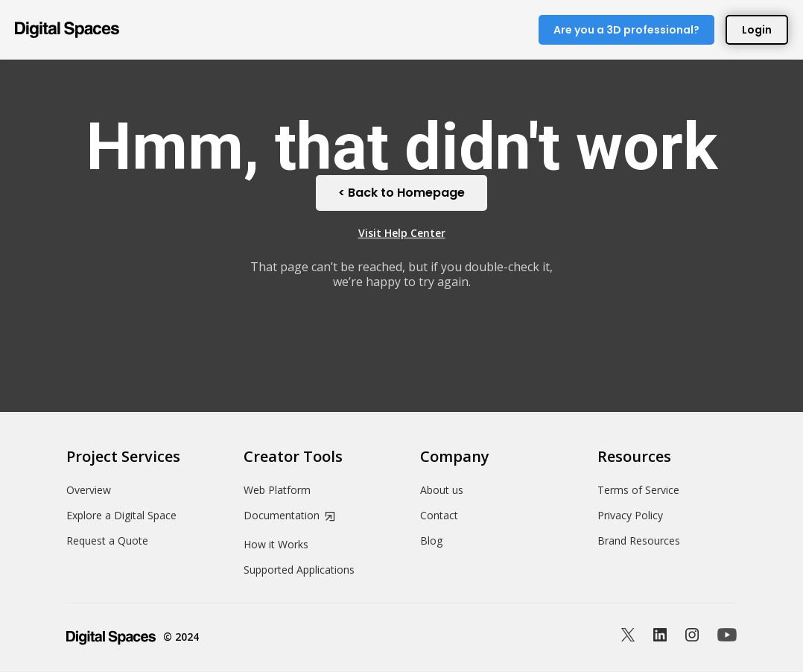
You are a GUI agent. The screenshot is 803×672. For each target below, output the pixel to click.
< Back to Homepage (401, 193)
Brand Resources (639, 541)
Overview (89, 490)
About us (442, 490)
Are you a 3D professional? (626, 30)
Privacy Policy (630, 516)
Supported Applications (299, 570)
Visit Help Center (402, 233)
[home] (67, 30)
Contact (439, 516)
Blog (431, 541)
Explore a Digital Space (121, 516)
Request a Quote (107, 541)
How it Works (276, 545)
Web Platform (277, 490)
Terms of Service (638, 490)
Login (757, 30)
